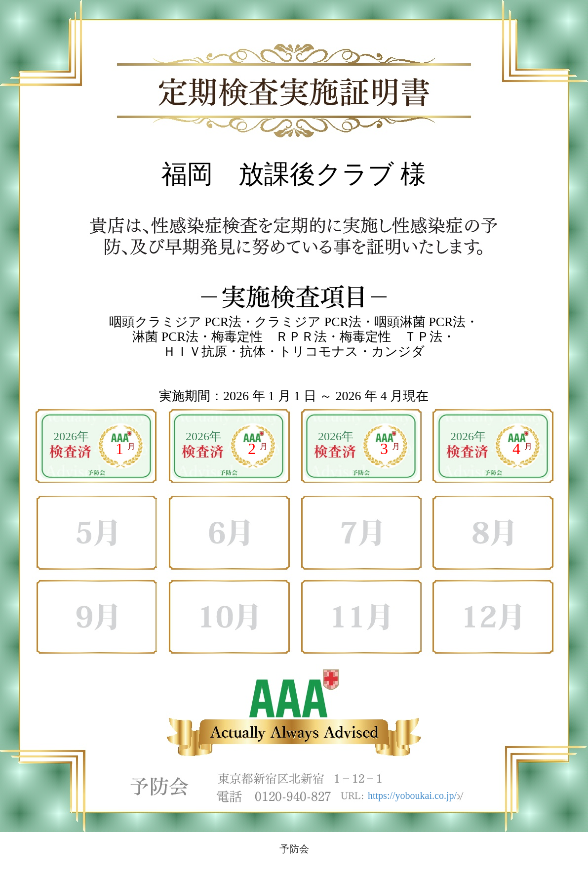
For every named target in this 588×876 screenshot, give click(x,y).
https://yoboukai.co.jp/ (412, 795)
